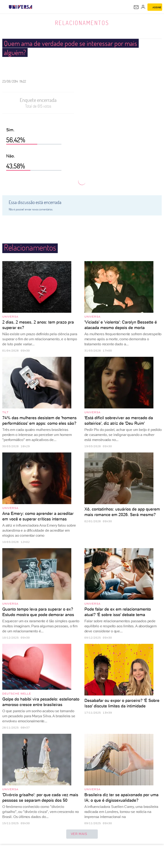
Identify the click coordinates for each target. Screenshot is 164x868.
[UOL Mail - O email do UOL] (136, 7)
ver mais (82, 834)
